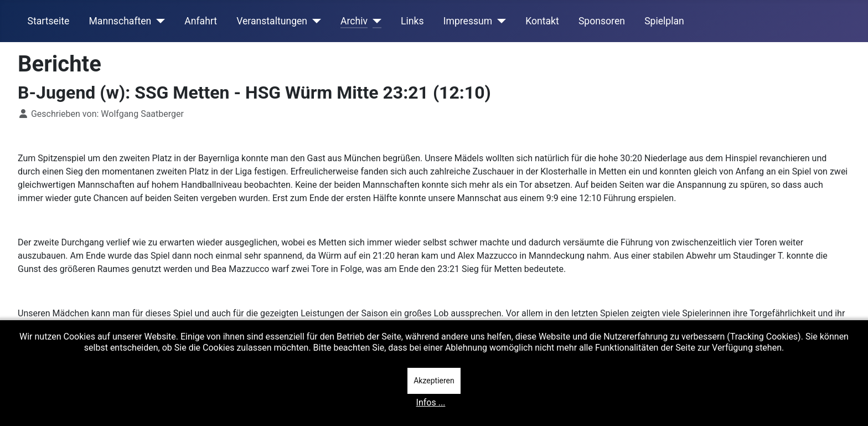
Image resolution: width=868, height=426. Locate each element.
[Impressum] (499, 21)
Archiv (354, 21)
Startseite (49, 21)
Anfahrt (201, 21)
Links (412, 21)
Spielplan (664, 21)
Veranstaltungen (272, 21)
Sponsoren (602, 21)
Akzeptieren (434, 381)
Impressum (468, 21)
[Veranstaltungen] (314, 21)
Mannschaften (120, 21)
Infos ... (431, 402)
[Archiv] (374, 21)
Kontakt (542, 21)
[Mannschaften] (158, 21)
